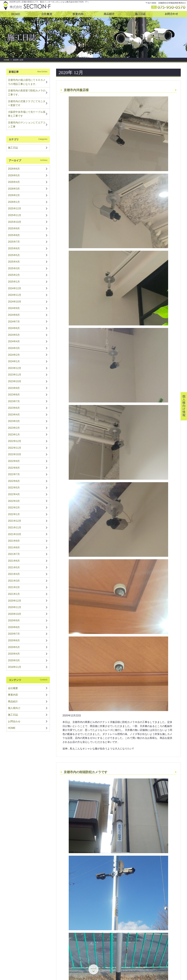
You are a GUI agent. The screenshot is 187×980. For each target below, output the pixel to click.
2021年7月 (14, 554)
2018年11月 (15, 667)
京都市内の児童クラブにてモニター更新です (27, 103)
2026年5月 (14, 175)
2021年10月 (15, 534)
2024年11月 (15, 295)
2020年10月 (15, 614)
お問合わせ (14, 721)
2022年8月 (14, 468)
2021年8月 (14, 547)
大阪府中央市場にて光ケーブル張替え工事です (27, 114)
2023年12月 (15, 368)
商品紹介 (13, 701)
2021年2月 (14, 587)
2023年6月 (14, 408)
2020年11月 (15, 607)
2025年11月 (15, 215)
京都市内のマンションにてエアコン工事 (27, 125)
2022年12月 (15, 441)
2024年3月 (14, 348)
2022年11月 (15, 448)
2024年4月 (14, 341)
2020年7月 (14, 634)
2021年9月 (14, 541)
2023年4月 (14, 415)
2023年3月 (14, 421)
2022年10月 (15, 454)
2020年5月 (14, 647)
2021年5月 (14, 567)
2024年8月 (14, 315)
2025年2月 (14, 275)
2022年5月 (14, 488)
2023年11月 (15, 375)
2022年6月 (14, 481)
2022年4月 (14, 494)
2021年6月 (14, 561)
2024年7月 (14, 322)
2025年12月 (15, 208)
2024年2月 (14, 355)
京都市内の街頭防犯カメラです (86, 772)
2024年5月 (14, 335)
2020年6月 (14, 640)
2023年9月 (14, 388)
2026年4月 (14, 182)
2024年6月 (14, 328)
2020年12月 (15, 601)
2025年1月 (14, 282)
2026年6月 (14, 169)
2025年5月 (14, 255)
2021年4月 (14, 574)
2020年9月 (14, 620)
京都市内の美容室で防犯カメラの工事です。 (27, 93)
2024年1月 (14, 361)
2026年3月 (14, 189)
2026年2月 (14, 195)
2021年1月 (14, 594)
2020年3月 (14, 660)
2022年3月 (14, 501)
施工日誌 (13, 148)
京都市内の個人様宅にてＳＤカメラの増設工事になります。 (27, 82)
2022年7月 (14, 474)
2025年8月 (14, 235)
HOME (7, 60)
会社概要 (13, 688)
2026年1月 (14, 202)
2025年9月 (14, 228)
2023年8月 (14, 395)
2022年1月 (14, 514)
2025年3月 (14, 268)
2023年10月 (15, 381)
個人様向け (14, 708)
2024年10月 (15, 302)
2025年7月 (14, 242)
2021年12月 (15, 521)
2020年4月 (14, 654)
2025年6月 (14, 248)
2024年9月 (14, 308)
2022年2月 (14, 508)
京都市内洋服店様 (76, 90)
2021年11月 (15, 528)
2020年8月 (14, 627)
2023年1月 (14, 435)
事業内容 (13, 695)
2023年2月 (14, 428)
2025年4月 (14, 262)
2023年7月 (14, 401)
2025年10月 (15, 222)
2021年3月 (14, 581)
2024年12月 (15, 288)
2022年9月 (14, 461)
